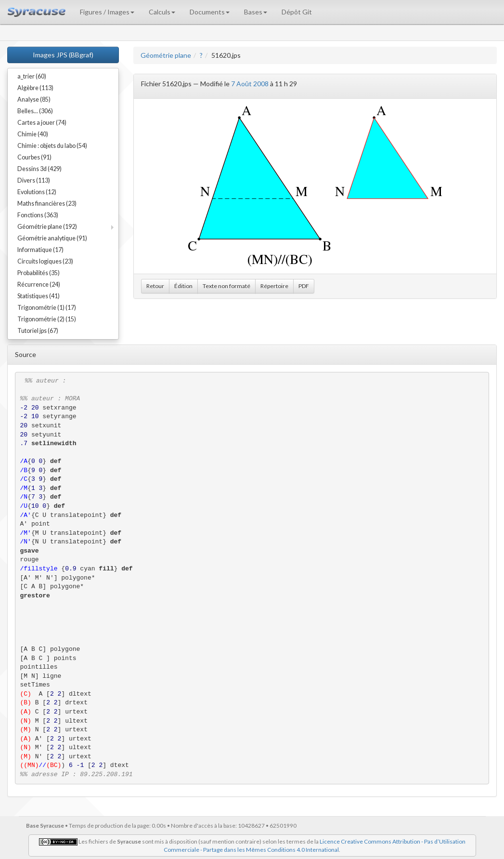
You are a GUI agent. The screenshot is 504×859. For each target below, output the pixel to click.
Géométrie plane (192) (47, 227)
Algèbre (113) (35, 88)
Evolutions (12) (37, 192)
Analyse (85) (34, 99)
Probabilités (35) (39, 273)
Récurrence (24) (39, 284)
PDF (304, 286)
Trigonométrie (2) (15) (47, 319)
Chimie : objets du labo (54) (52, 146)
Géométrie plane (166, 55)
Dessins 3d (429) (39, 169)
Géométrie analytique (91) (52, 238)
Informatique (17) (40, 250)
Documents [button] (210, 12)
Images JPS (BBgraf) (63, 55)
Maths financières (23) (47, 204)
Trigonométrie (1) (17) (47, 308)
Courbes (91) (34, 157)
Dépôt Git (297, 12)
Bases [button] (256, 12)
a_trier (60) (32, 76)
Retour (155, 286)
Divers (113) (34, 180)
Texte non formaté (226, 286)
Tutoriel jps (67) (38, 331)
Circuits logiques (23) (45, 261)
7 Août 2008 (250, 84)
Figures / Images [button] (107, 12)
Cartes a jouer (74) (42, 123)
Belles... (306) (35, 111)
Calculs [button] (162, 12)
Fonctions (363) (38, 215)
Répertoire (274, 286)
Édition (183, 286)
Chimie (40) (33, 134)
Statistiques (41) (39, 296)
